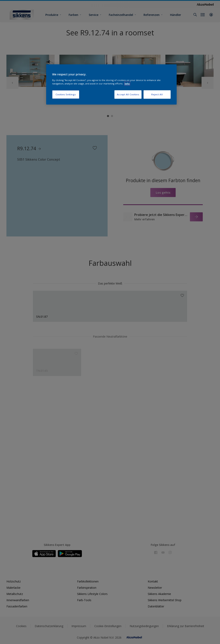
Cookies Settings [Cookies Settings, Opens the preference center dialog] (66, 94)
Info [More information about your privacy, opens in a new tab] (127, 84)
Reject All (157, 94)
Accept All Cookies (128, 94)
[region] (111, 84)
